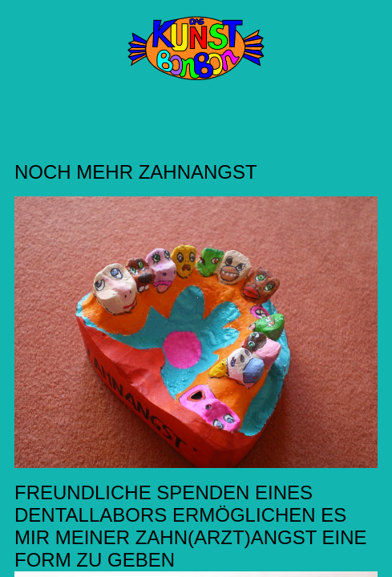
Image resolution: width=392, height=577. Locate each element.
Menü (26, 40)
